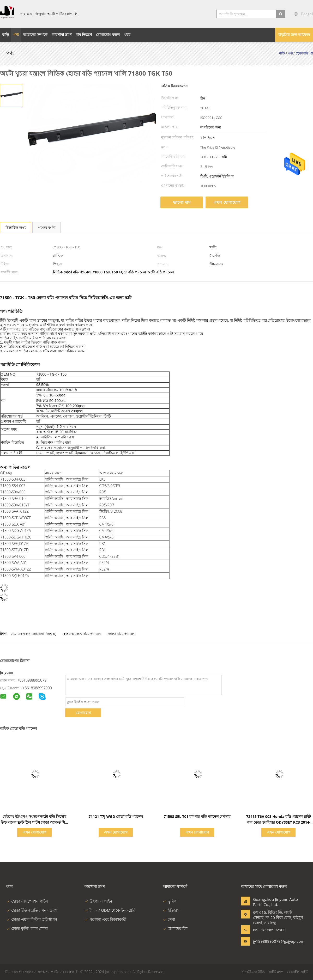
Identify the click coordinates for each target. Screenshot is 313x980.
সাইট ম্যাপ (276, 972)
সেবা (169, 919)
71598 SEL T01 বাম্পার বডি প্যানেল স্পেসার (197, 816)
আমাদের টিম (175, 928)
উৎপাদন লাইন (98, 901)
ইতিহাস (171, 910)
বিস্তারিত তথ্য (16, 228)
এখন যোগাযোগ (227, 202)
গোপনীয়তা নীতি (253, 972)
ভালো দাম (182, 202)
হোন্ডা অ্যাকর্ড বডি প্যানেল (82, 634)
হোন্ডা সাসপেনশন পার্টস (27, 901)
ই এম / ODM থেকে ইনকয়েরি (110, 910)
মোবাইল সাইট (297, 972)
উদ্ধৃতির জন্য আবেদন (294, 35)
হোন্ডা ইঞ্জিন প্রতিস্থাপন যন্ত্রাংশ (32, 910)
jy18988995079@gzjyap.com (269, 941)
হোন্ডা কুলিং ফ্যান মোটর (27, 928)
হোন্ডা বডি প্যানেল (121, 634)
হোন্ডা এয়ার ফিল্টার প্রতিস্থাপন (32, 919)
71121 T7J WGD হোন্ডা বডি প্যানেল (116, 816)
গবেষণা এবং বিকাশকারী (105, 919)
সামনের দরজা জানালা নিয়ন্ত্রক (33, 634)
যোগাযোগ (83, 713)
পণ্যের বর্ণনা (47, 228)
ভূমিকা (170, 901)
